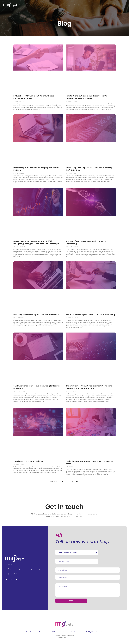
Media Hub (112, 5)
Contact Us (122, 5)
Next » (77, 481)
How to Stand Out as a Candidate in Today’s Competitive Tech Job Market (86, 97)
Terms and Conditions (61, 636)
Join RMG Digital (88, 632)
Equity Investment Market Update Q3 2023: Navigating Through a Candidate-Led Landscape (36, 242)
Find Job (76, 5)
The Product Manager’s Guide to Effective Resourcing (90, 315)
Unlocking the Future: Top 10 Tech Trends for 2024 (36, 315)
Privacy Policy (71, 636)
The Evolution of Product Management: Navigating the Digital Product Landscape (89, 387)
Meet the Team (76, 632)
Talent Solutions (65, 5)
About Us (102, 5)
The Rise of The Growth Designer (28, 461)
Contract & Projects (89, 5)
